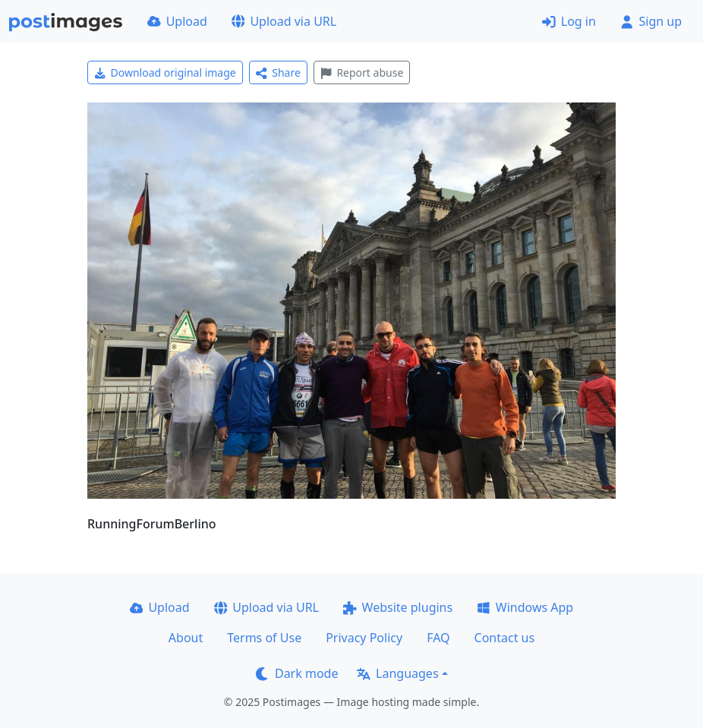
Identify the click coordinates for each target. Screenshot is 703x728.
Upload (177, 21)
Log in (569, 21)
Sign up (651, 21)
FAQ (438, 638)
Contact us (505, 638)
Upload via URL (284, 21)
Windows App (525, 607)
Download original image (165, 72)
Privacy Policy (364, 638)
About (186, 638)
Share (278, 72)
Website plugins (398, 607)
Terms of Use (264, 638)
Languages (397, 673)
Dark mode (297, 673)
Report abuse (362, 72)
